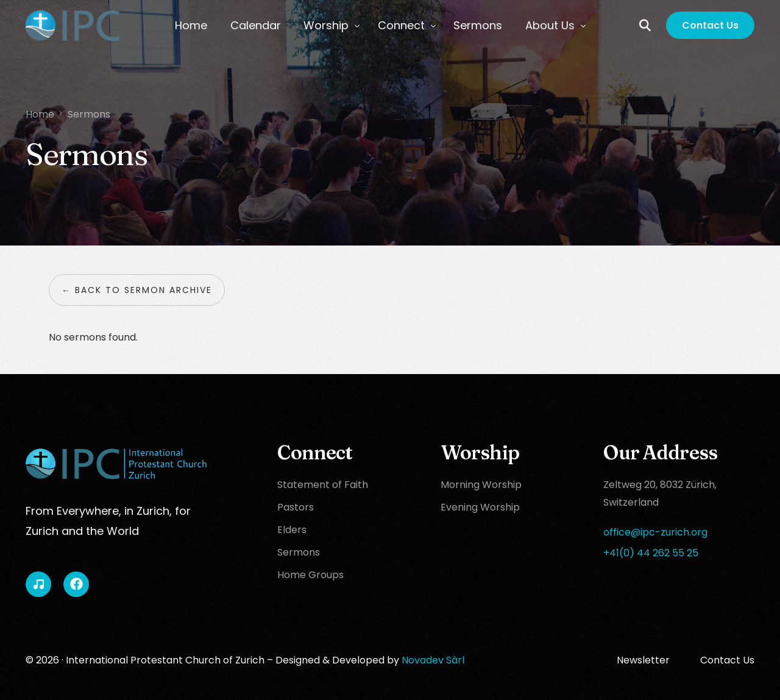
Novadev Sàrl (433, 660)
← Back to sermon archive (137, 290)
